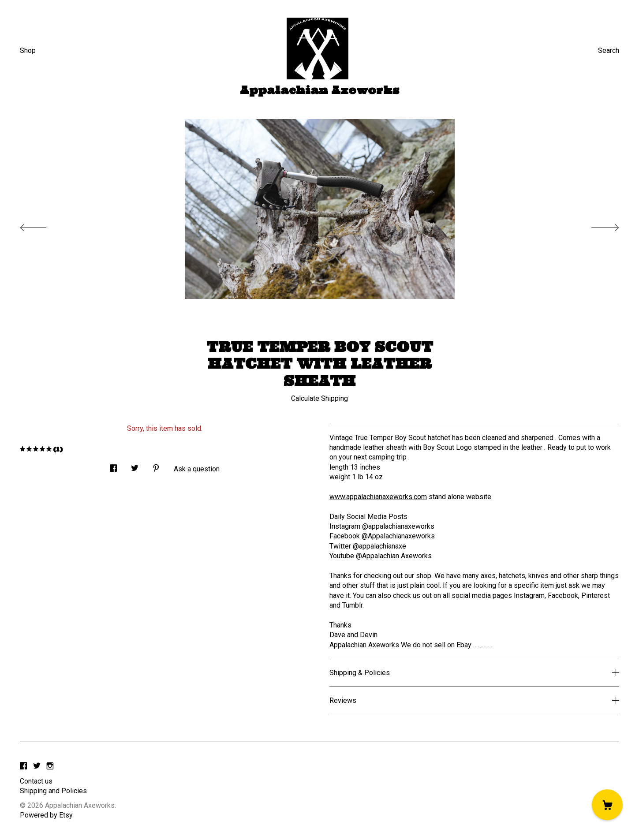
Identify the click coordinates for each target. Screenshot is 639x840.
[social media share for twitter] (135, 466)
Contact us (36, 781)
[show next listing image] (597, 225)
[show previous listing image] (42, 225)
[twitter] (37, 767)
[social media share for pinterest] (156, 466)
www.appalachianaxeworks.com (378, 497)
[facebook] (23, 767)
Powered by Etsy (46, 815)
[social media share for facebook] (113, 466)
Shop (28, 50)
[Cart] (607, 805)
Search (609, 50)
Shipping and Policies (53, 791)
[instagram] (50, 767)
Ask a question (197, 469)
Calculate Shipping (319, 398)
